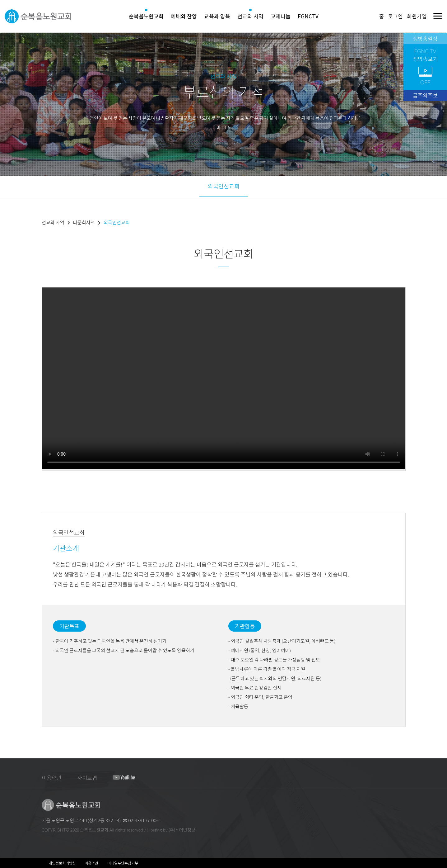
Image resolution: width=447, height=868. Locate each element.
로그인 (395, 16)
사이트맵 (87, 778)
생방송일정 (425, 38)
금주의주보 (425, 95)
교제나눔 (281, 16)
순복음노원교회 (146, 16)
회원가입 (417, 16)
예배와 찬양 (184, 16)
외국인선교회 (224, 186)
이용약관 (52, 778)
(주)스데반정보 (182, 830)
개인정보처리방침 (62, 863)
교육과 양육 (217, 16)
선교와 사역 (250, 16)
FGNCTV (308, 16)
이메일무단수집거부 (123, 863)
